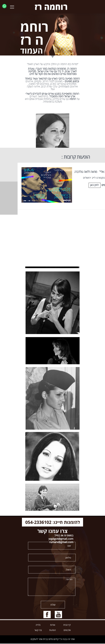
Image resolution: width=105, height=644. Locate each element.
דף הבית (67, 625)
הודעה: (52, 587)
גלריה (38, 625)
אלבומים (67, 630)
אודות (53, 625)
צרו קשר (38, 630)
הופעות (53, 630)
